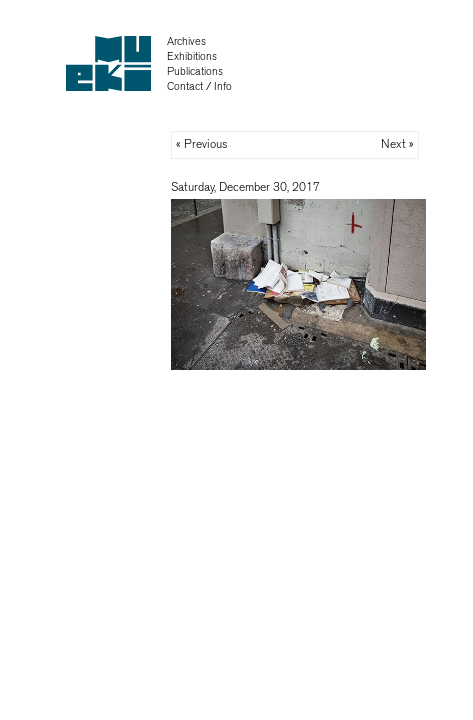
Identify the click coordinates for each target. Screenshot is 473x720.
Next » (397, 144)
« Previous (202, 144)
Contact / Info (199, 86)
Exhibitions (192, 56)
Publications (195, 71)
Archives (186, 41)
